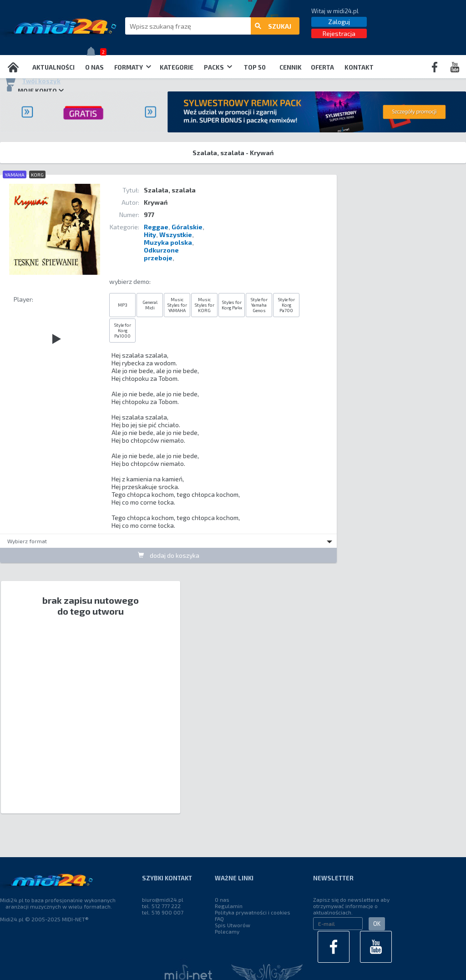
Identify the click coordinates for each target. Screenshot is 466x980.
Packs (218, 67)
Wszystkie (176, 235)
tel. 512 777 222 (161, 906)
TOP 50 (255, 67)
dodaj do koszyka (169, 555)
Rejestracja (339, 33)
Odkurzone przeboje (161, 254)
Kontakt (359, 67)
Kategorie (177, 67)
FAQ (219, 919)
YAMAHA (15, 174)
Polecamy (227, 931)
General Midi (150, 305)
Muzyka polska (168, 242)
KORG (37, 174)
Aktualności (53, 67)
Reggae (156, 227)
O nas (94, 67)
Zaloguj (339, 22)
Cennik (291, 67)
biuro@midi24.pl (163, 899)
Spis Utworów (233, 925)
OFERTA (322, 67)
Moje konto (34, 91)
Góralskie (187, 227)
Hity (150, 235)
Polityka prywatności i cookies (253, 912)
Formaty (133, 67)
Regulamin (229, 906)
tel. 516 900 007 (163, 912)
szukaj (273, 26)
